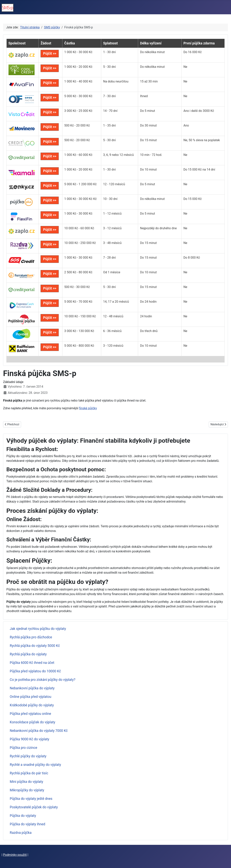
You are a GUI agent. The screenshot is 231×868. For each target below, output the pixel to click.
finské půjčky (88, 408)
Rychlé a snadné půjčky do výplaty (35, 765)
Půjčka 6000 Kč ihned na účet (32, 663)
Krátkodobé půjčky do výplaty (32, 705)
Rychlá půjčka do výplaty (28, 654)
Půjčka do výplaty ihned (28, 824)
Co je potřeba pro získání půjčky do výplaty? (43, 680)
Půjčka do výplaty (23, 816)
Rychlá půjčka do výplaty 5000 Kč (35, 646)
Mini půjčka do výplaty (27, 782)
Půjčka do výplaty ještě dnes (31, 799)
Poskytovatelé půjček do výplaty (34, 807)
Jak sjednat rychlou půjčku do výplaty (38, 629)
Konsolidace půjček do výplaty (33, 722)
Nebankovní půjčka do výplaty (32, 688)
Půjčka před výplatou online (31, 714)
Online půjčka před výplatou (31, 697)
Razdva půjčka (21, 833)
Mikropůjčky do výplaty (27, 790)
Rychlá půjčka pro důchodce (31, 637)
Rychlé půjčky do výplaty (28, 756)
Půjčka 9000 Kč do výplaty (30, 739)
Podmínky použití (15, 855)
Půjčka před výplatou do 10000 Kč (35, 671)
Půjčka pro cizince (24, 748)
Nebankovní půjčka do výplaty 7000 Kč (39, 731)
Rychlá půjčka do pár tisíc (29, 773)
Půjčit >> (50, 54)
